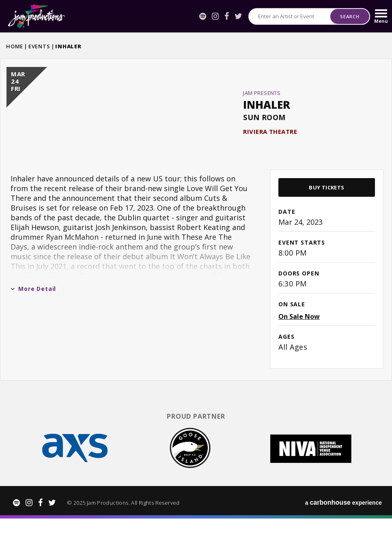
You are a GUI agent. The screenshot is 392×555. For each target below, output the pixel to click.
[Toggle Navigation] (381, 16)
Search (350, 16)
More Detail (33, 327)
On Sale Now (299, 355)
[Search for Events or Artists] (289, 16)
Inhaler (267, 124)
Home (15, 46)
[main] (196, 238)
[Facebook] (227, 16)
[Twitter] (238, 16)
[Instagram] (215, 16)
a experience (344, 539)
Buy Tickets (326, 226)
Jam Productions (37, 16)
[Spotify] (203, 16)
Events (39, 46)
